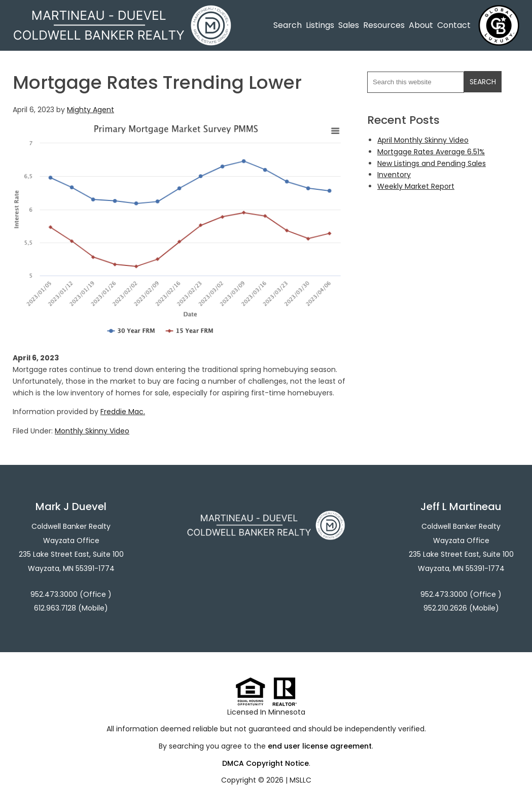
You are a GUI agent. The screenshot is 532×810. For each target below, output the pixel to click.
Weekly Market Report (416, 186)
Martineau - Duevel (122, 11)
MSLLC (300, 780)
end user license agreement (320, 746)
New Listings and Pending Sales (432, 163)
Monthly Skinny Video (92, 431)
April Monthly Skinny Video (423, 140)
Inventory (394, 175)
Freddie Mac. (123, 412)
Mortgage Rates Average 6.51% (431, 152)
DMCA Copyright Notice (265, 763)
